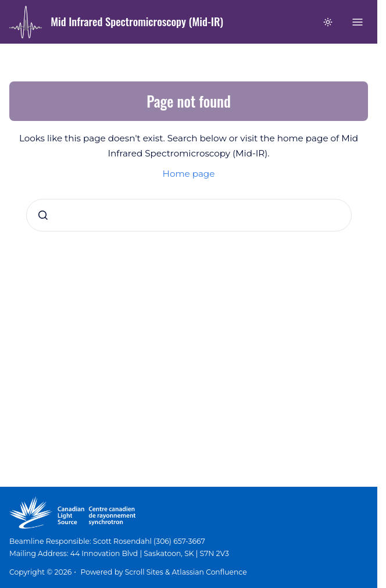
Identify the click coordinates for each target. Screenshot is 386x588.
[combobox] (189, 215)
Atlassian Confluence (210, 572)
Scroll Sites (144, 572)
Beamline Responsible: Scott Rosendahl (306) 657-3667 (107, 541)
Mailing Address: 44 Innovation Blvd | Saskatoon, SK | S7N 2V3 (119, 553)
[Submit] (43, 215)
